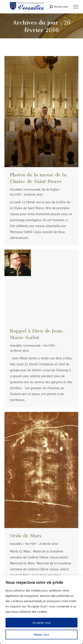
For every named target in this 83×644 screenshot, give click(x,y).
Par (15, 195)
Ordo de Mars (26, 536)
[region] (41, 610)
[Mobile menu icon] (76, 7)
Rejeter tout (41, 635)
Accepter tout (42, 623)
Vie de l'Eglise (50, 189)
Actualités (16, 189)
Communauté (32, 189)
